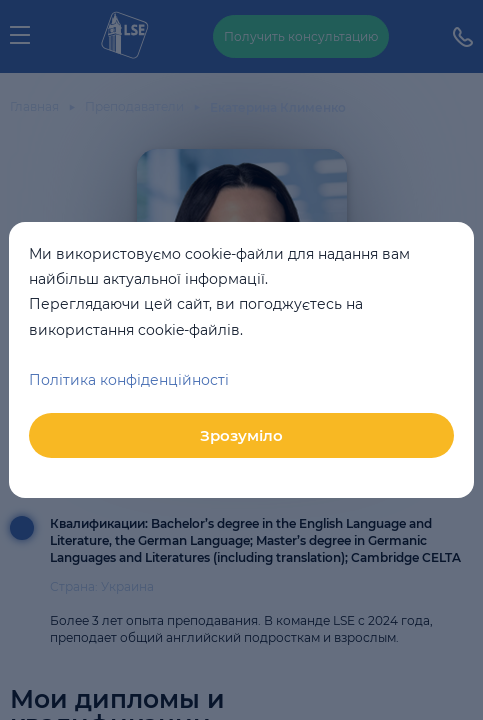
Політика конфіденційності (129, 380)
